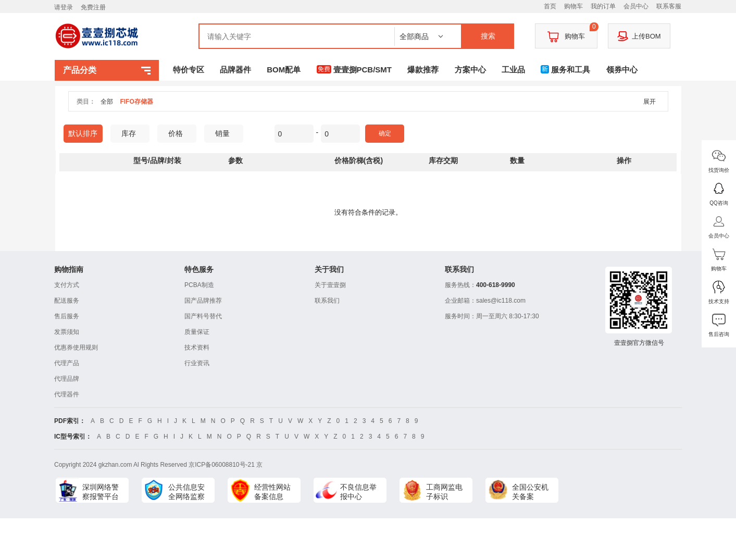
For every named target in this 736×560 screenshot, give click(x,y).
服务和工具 (565, 70)
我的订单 (603, 6)
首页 (550, 6)
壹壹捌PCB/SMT (354, 70)
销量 (226, 133)
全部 (107, 102)
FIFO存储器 (136, 102)
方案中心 (470, 70)
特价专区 (189, 70)
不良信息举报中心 (358, 492)
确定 (385, 133)
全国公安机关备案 (530, 492)
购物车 (573, 6)
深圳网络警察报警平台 (101, 492)
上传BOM (639, 36)
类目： (86, 102)
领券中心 (622, 70)
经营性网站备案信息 (272, 492)
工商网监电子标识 (444, 492)
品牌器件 (235, 70)
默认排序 (83, 133)
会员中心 (636, 6)
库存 (133, 133)
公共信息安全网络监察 (186, 492)
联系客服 (669, 6)
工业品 (513, 70)
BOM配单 (284, 70)
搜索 (488, 36)
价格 (179, 133)
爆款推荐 (423, 70)
